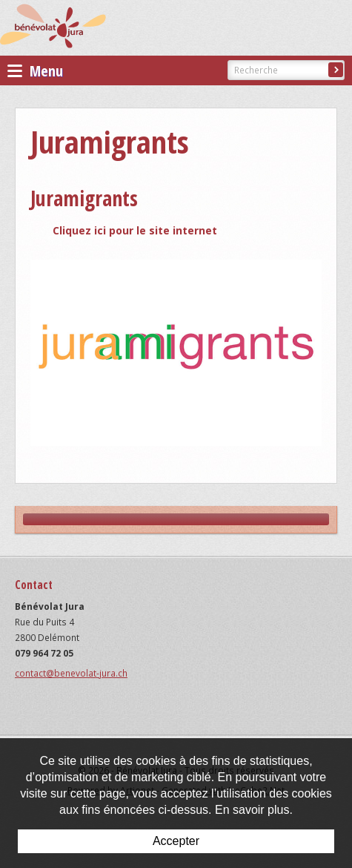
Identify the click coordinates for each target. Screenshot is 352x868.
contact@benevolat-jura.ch (71, 673)
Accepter (176, 841)
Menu (35, 71)
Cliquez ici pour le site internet (135, 230)
